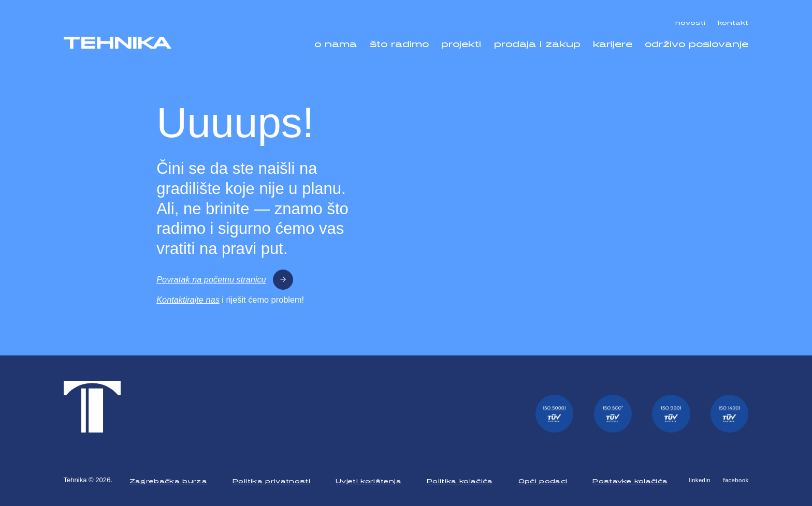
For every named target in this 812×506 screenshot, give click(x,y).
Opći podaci (543, 480)
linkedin (699, 480)
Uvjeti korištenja (368, 480)
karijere (613, 42)
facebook (736, 480)
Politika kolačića (460, 480)
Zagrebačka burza (169, 480)
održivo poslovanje (697, 42)
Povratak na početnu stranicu (225, 280)
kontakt (733, 21)
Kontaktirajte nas (188, 300)
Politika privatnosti (271, 480)
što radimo (399, 42)
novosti (690, 21)
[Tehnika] (118, 43)
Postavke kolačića (630, 480)
